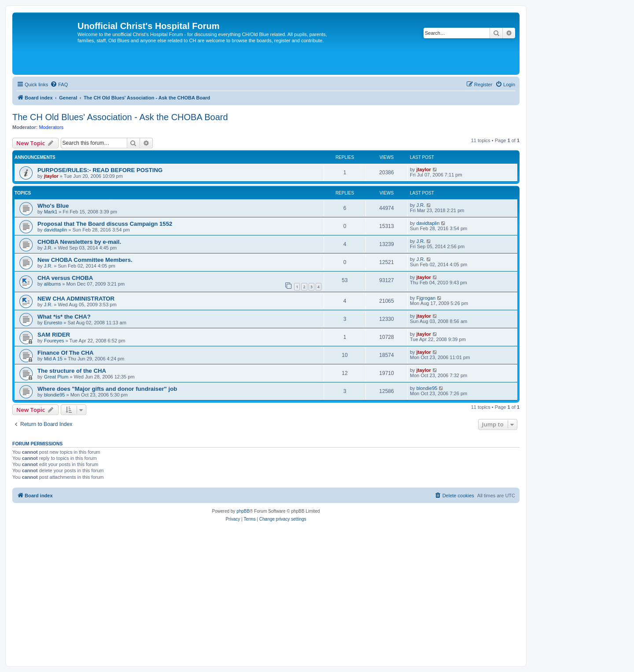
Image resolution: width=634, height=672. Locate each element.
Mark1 (51, 212)
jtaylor (51, 176)
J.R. (421, 205)
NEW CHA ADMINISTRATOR (76, 299)
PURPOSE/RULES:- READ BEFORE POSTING (100, 170)
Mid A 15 (53, 359)
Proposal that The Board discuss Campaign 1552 (105, 224)
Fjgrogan (426, 298)
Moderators (52, 127)
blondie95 (55, 395)
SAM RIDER (54, 335)
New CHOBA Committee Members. (85, 260)
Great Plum (56, 377)
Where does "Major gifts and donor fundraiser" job (107, 389)
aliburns (53, 284)
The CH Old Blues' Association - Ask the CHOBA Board (120, 117)
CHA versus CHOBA (65, 278)
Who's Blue (53, 206)
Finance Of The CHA (66, 353)
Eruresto (53, 323)
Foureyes (54, 341)
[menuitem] (59, 84)
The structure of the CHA (72, 371)
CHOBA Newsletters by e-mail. (79, 242)
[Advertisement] (266, 594)
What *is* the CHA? (64, 317)
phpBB (243, 511)
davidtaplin (56, 230)
